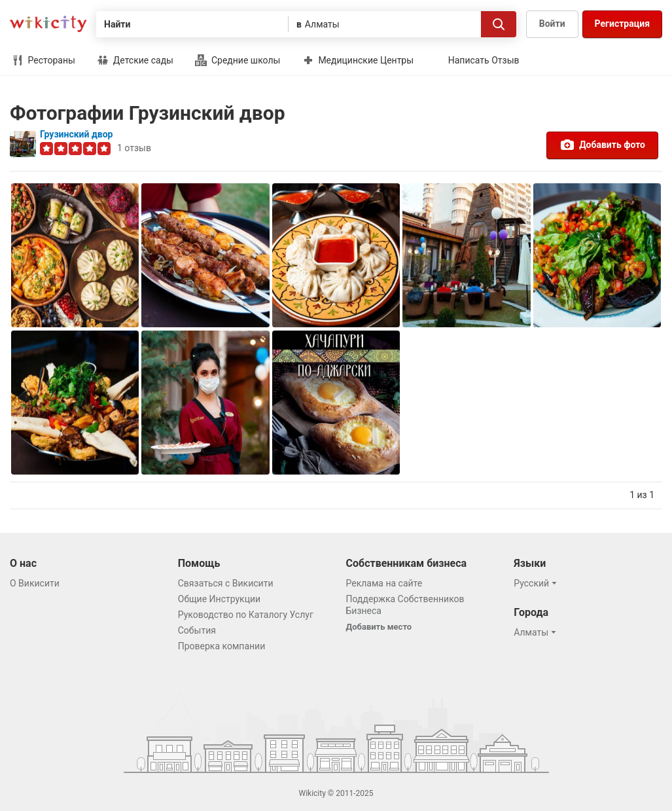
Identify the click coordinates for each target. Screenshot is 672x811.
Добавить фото (602, 145)
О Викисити (35, 583)
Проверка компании (222, 646)
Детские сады (135, 60)
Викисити (48, 24)
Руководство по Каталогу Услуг (246, 615)
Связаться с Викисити (226, 583)
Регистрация (622, 24)
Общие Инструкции (219, 599)
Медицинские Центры (358, 60)
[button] (537, 583)
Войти (552, 24)
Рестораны (44, 60)
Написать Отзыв (484, 60)
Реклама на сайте (384, 583)
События (197, 630)
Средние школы (238, 60)
